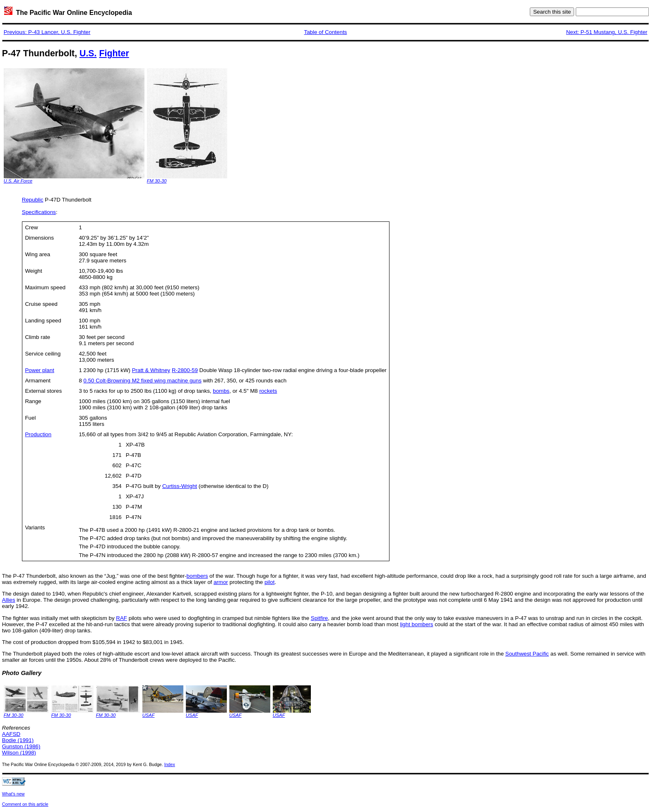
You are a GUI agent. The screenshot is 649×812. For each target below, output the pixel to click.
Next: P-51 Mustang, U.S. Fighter (607, 32)
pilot (269, 582)
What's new (13, 794)
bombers (197, 576)
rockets (268, 391)
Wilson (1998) (19, 753)
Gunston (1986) (21, 746)
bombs (221, 391)
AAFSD (11, 734)
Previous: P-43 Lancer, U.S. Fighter (47, 32)
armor (221, 582)
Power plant (39, 370)
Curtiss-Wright (180, 486)
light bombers (416, 624)
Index (170, 764)
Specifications (39, 212)
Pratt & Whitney (151, 370)
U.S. (88, 53)
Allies (9, 600)
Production (38, 434)
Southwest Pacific (527, 654)
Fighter (114, 53)
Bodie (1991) (18, 740)
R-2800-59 (185, 370)
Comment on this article (25, 804)
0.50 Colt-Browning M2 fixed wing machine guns (143, 381)
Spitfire (319, 618)
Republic (33, 200)
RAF (121, 618)
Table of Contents (326, 32)
